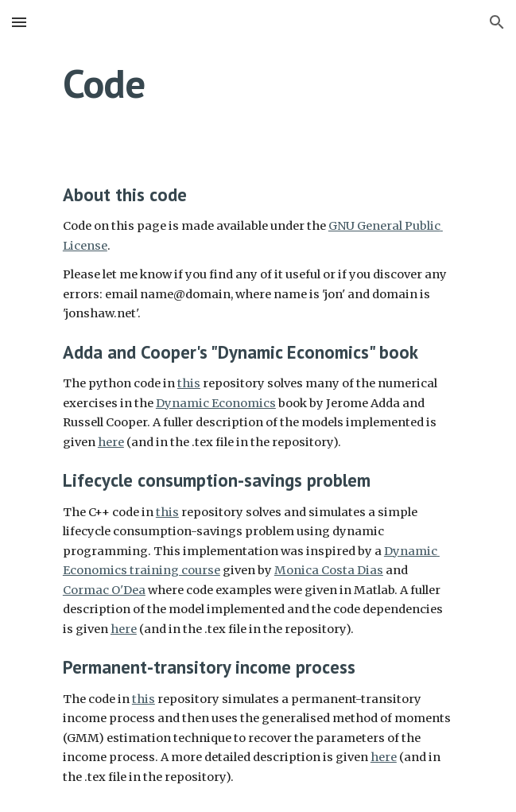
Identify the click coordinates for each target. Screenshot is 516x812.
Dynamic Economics (216, 403)
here (111, 442)
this (189, 383)
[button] (19, 22)
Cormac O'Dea (104, 590)
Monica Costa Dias (329, 570)
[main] (258, 84)
